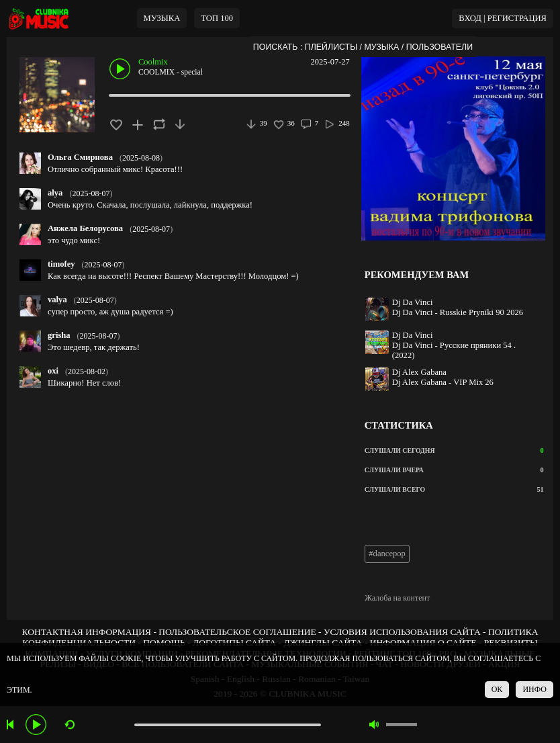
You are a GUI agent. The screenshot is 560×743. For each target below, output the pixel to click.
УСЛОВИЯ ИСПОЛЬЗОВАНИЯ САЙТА (402, 632)
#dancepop (387, 554)
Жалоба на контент (397, 598)
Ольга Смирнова (80, 157)
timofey (61, 264)
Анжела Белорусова (85, 228)
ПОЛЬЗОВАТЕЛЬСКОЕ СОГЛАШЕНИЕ (237, 632)
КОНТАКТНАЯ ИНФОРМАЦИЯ (87, 632)
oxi (53, 371)
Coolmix (153, 62)
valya (57, 300)
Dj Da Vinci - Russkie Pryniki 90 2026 (458, 312)
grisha (59, 335)
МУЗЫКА (162, 18)
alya (55, 193)
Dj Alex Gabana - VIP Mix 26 (443, 382)
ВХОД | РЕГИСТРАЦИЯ (503, 18)
